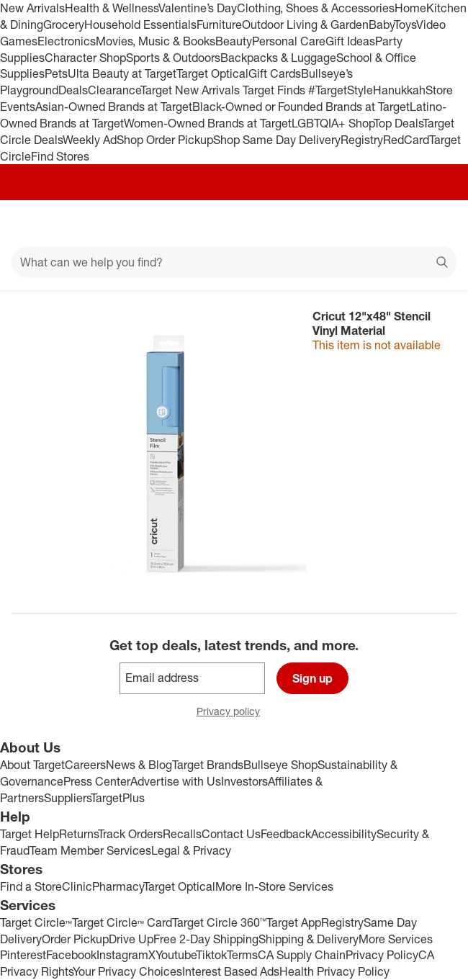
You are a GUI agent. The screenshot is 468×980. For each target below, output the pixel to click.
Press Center (97, 781)
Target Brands (208, 765)
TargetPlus (118, 798)
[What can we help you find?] (234, 262)
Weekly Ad (90, 140)
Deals (73, 90)
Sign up (312, 678)
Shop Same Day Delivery (277, 140)
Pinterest (23, 955)
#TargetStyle (341, 90)
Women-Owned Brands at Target (208, 123)
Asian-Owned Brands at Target (114, 107)
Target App (294, 922)
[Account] (400, 223)
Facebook (71, 955)
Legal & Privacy (191, 850)
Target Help (30, 834)
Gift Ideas (350, 41)
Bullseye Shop (280, 765)
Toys (405, 24)
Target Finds (275, 90)
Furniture (219, 24)
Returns (78, 834)
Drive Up (131, 939)
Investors (244, 781)
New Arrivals (32, 8)
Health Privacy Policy (334, 971)
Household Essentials (140, 24)
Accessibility (344, 834)
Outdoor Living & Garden (305, 24)
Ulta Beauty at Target (122, 73)
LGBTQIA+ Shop (333, 123)
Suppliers (67, 798)
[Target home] (234, 223)
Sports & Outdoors (173, 58)
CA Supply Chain (302, 955)
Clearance (114, 90)
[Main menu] (30, 223)
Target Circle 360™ (219, 922)
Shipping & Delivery (309, 939)
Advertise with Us (176, 781)
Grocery (64, 24)
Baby (381, 24)
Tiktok (211, 955)
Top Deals (398, 123)
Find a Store (31, 886)
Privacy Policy (382, 955)
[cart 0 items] (438, 223)
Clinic (77, 886)
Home (410, 8)
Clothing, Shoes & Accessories (316, 8)
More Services (396, 939)
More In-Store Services (274, 886)
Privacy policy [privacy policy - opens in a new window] (234, 712)
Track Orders (130, 834)
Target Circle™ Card (122, 922)
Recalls (182, 834)
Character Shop (85, 58)
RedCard (406, 140)
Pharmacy (118, 886)
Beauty (234, 41)
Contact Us (231, 834)
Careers (85, 765)
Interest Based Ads (231, 971)
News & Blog (139, 765)
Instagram (122, 955)
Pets (56, 73)
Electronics (67, 41)
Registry (362, 140)
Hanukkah (399, 90)
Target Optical (212, 73)
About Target (32, 765)
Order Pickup (75, 939)
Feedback (286, 834)
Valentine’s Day (198, 8)
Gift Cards (275, 73)
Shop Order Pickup (165, 140)
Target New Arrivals (192, 90)
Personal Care (289, 41)
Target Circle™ (36, 922)
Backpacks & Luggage (278, 58)
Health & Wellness (112, 8)
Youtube (176, 955)
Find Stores (60, 156)
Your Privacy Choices (127, 971)
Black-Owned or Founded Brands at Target (301, 107)
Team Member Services (90, 850)
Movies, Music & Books (156, 41)
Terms (242, 955)
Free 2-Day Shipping (206, 939)
